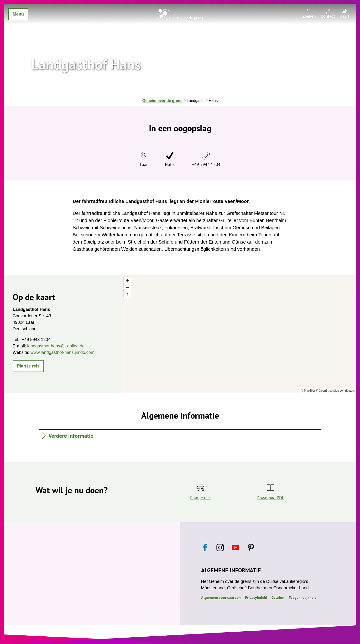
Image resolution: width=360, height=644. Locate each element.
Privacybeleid (256, 597)
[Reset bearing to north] (127, 294)
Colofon (278, 597)
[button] (28, 366)
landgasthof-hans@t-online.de (56, 346)
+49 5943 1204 (206, 164)
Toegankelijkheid (303, 597)
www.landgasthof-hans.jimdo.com (63, 352)
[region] (239, 334)
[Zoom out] (127, 287)
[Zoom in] (127, 280)
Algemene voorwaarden (221, 597)
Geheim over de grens (162, 101)
